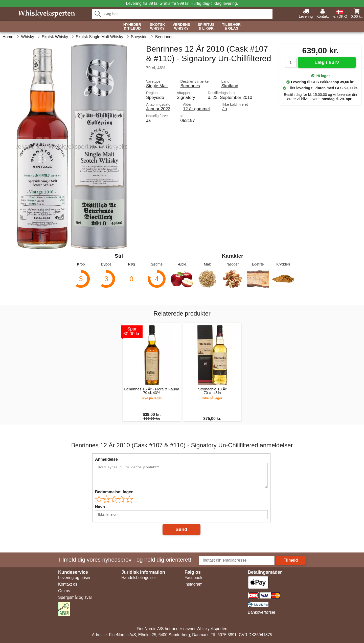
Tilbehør (232, 27)
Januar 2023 (158, 109)
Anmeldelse (106, 459)
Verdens (181, 27)
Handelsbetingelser (139, 578)
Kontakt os (68, 584)
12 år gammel (196, 109)
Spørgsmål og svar (75, 597)
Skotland (230, 86)
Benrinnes (190, 86)
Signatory (186, 97)
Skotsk (157, 27)
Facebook (193, 578)
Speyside (155, 97)
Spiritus (206, 27)
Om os (64, 591)
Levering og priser (74, 578)
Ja (225, 109)
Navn (100, 507)
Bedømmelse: (114, 492)
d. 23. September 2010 (230, 97)
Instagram (194, 584)
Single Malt (157, 86)
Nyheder (132, 27)
